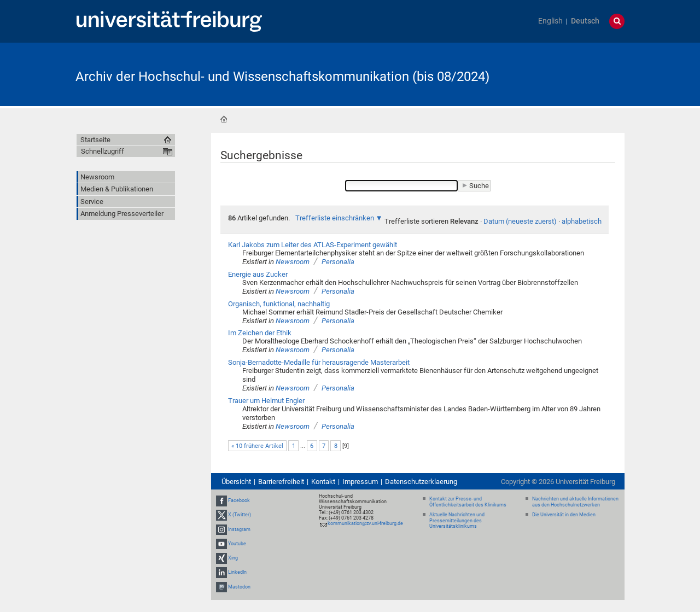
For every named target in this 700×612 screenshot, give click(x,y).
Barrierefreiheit (281, 482)
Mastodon (239, 587)
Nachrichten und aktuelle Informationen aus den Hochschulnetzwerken (575, 502)
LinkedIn (237, 572)
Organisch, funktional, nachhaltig (279, 304)
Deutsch (585, 21)
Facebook (239, 500)
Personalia (338, 262)
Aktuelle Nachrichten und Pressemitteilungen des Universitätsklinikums (457, 521)
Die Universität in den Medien (564, 515)
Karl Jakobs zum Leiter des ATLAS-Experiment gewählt (313, 245)
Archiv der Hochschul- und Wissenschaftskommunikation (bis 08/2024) (282, 77)
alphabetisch (582, 221)
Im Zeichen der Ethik (260, 333)
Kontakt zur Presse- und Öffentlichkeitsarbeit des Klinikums (468, 502)
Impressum (360, 482)
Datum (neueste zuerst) (520, 221)
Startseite (224, 119)
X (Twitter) (240, 515)
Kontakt (323, 482)
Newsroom (293, 262)
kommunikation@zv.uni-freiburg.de (365, 523)
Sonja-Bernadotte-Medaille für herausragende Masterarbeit (319, 362)
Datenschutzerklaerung (421, 482)
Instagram (239, 529)
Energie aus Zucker (258, 274)
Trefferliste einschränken (335, 218)
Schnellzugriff (103, 151)
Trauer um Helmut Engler (266, 401)
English (550, 21)
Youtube (237, 544)
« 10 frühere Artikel (257, 446)
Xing (233, 558)
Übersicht (236, 482)
